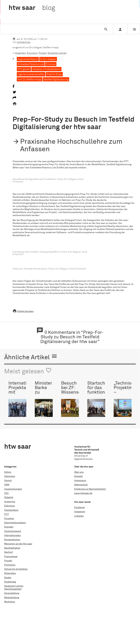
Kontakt (78, 476)
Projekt (43, 53)
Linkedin (79, 516)
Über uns (79, 472)
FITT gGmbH (24, 69)
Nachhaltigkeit (12, 548)
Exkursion (32, 53)
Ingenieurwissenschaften (31, 74)
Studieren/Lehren (57, 53)
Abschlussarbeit (13, 589)
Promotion (10, 565)
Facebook (79, 507)
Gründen (9, 527)
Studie (8, 578)
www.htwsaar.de (83, 493)
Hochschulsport (13, 531)
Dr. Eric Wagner (48, 59)
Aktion (8, 472)
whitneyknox (24, 42)
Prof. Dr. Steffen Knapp (30, 80)
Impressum (80, 481)
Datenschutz (81, 485)
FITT (7, 514)
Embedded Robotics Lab (31, 64)
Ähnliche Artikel (31, 357)
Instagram (80, 512)
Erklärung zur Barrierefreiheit (90, 489)
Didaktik (9, 497)
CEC (6, 493)
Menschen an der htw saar (18, 544)
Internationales (12, 535)
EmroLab (51, 64)
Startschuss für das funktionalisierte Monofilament (105, 390)
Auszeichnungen (13, 489)
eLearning (10, 502)
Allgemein (20, 53)
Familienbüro (11, 510)
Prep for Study (54, 74)
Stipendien (10, 573)
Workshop (10, 602)
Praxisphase (11, 557)
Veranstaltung (12, 593)
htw (32, 8)
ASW (7, 485)
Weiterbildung (12, 598)
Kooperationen (12, 540)
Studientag (10, 582)
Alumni (8, 481)
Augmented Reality (28, 59)
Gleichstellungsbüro (15, 523)
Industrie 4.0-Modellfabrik (46, 69)
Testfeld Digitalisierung (56, 80)
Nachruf (8, 552)
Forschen (9, 519)
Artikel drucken (23, 311)
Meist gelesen (28, 371)
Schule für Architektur (16, 569)
